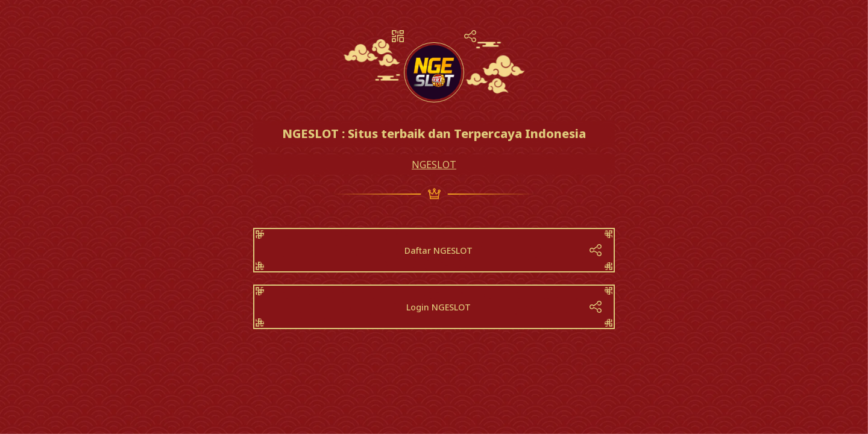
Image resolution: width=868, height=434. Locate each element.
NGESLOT (434, 165)
